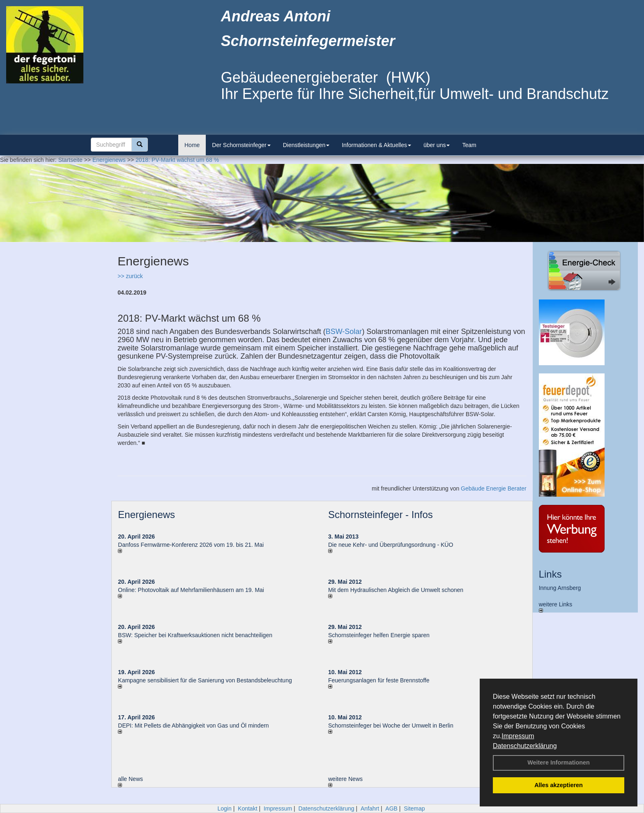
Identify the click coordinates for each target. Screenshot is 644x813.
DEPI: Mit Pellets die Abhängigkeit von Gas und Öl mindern (197, 725)
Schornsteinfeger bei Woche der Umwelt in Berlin (391, 725)
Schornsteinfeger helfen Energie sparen (379, 635)
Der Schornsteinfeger (241, 145)
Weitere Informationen (559, 762)
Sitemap (414, 808)
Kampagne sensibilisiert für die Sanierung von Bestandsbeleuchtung (205, 680)
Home (192, 145)
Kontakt (247, 808)
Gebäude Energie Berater (494, 488)
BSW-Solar (344, 332)
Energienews (146, 515)
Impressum (518, 736)
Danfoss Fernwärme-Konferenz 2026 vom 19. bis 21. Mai (191, 545)
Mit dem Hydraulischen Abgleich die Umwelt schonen (396, 590)
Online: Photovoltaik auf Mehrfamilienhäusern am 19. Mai (191, 590)
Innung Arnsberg (560, 588)
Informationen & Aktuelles (376, 145)
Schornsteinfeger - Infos (381, 515)
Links (550, 574)
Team (469, 145)
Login (224, 808)
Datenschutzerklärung (525, 746)
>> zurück (130, 276)
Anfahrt (370, 808)
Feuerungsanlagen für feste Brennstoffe (379, 680)
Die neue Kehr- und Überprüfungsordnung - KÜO (391, 545)
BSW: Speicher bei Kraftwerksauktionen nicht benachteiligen (195, 635)
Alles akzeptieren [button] (559, 785)
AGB (391, 808)
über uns (437, 145)
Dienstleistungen (306, 145)
